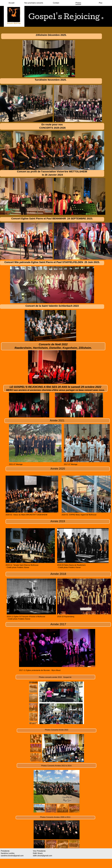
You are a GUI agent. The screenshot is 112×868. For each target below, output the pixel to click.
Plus (101, 3)
